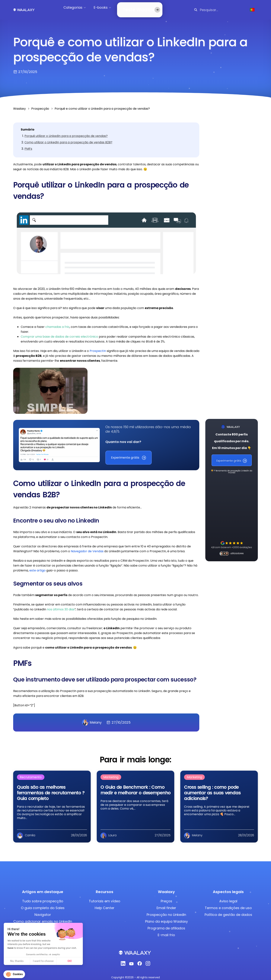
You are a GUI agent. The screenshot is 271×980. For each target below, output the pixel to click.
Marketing (111, 773)
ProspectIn (98, 346)
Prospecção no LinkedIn (166, 910)
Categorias (77, 7)
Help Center (105, 903)
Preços (166, 897)
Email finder (166, 903)
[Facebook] (140, 960)
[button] (14, 974)
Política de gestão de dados (228, 910)
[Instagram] (148, 960)
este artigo (37, 566)
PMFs (28, 144)
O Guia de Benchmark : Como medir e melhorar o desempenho (135, 785)
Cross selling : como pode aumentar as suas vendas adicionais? (212, 788)
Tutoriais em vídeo (105, 897)
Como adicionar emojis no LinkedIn (43, 917)
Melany (92, 718)
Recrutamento (31, 773)
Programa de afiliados (166, 924)
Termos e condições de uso (228, 903)
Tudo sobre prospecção (43, 897)
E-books (104, 7)
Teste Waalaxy (135, 7)
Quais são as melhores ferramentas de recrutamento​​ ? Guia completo (51, 788)
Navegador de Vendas (87, 547)
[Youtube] (131, 960)
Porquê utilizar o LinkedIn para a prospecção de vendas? (66, 131)
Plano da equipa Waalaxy (166, 917)
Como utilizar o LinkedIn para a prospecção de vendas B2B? (68, 138)
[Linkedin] (123, 960)
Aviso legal (228, 897)
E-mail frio (166, 930)
